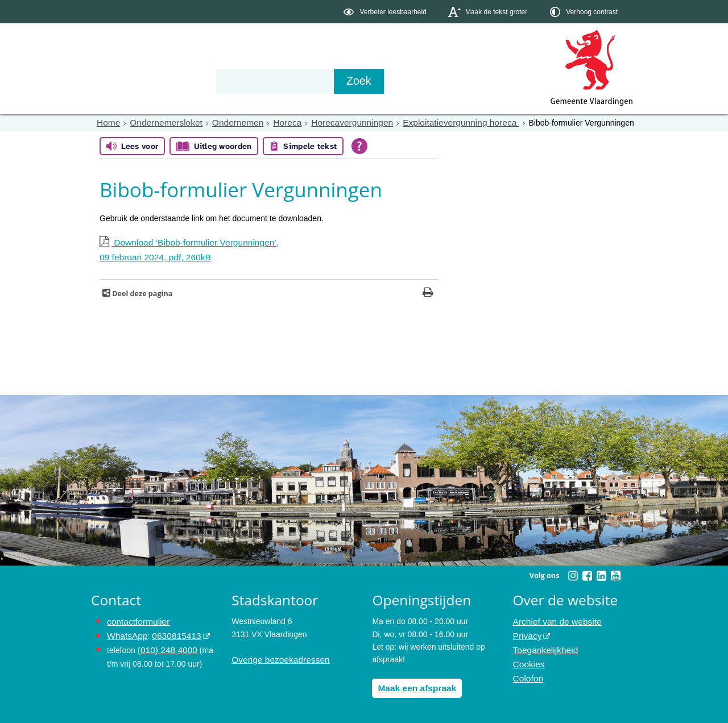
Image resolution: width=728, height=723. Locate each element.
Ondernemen (226, 122)
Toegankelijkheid (543, 645)
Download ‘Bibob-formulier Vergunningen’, (269, 250)
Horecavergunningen (331, 122)
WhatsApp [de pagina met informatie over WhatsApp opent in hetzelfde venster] (125, 632)
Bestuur (197, 81)
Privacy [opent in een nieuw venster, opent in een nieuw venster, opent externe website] (526, 632)
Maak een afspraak (413, 685)
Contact (333, 81)
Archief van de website (553, 620)
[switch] (386, 12)
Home (107, 122)
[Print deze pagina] (428, 291)
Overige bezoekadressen (276, 658)
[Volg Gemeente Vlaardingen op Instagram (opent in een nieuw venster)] (573, 574)
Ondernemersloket (160, 122)
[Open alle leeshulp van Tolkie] (359, 146)
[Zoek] (486, 81)
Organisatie (265, 81)
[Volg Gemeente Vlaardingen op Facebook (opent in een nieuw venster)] (587, 574)
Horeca (272, 122)
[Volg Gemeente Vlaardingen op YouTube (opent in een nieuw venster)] (615, 574)
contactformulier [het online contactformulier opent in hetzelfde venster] (135, 620)
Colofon (527, 670)
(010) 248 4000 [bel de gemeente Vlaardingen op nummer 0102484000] (165, 645)
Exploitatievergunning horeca (430, 122)
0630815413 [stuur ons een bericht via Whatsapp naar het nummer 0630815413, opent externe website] (170, 632)
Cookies (528, 658)
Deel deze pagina (141, 291)
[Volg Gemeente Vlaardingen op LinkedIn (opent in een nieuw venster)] (601, 574)
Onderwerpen (124, 81)
